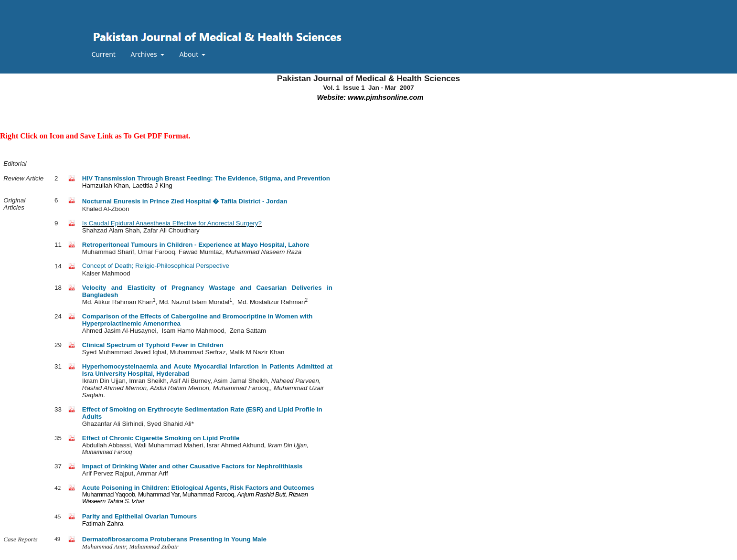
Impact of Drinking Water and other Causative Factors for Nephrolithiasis (192, 466)
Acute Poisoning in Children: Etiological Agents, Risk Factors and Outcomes (198, 488)
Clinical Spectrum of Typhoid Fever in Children (153, 345)
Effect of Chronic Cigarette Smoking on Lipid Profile (161, 438)
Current (104, 54)
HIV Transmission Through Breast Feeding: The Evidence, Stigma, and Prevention (206, 178)
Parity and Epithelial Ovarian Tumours (139, 516)
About (189, 54)
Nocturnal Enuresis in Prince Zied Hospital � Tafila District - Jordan (185, 201)
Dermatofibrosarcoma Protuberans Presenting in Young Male (174, 539)
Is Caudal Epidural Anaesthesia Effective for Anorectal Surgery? (172, 223)
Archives (145, 54)
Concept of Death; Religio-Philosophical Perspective (156, 266)
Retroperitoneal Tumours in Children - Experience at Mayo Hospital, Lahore (196, 245)
